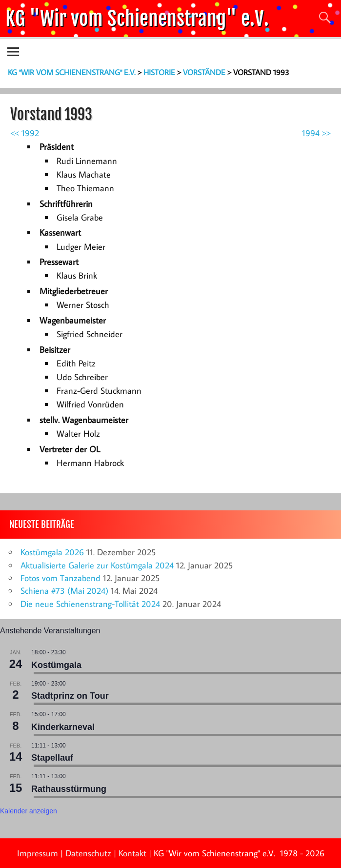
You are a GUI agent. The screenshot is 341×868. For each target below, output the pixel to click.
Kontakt (132, 853)
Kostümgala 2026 (52, 552)
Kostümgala (56, 665)
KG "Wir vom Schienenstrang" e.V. (137, 18)
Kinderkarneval (63, 727)
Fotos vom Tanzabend (60, 578)
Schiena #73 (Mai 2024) (64, 591)
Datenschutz (88, 853)
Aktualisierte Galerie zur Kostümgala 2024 (97, 565)
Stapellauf (52, 758)
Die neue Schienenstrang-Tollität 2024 (90, 604)
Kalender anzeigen (29, 811)
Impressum (38, 853)
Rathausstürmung (69, 789)
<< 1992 (25, 133)
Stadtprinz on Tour (70, 696)
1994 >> (316, 133)
